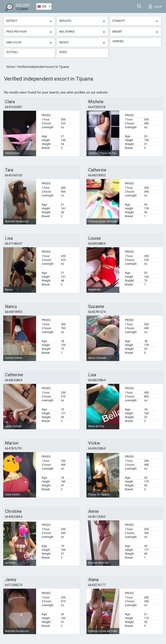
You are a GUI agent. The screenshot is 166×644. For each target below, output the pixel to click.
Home (11, 67)
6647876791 (14, 448)
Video (63, 52)
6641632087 (14, 107)
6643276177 (97, 585)
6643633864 (14, 380)
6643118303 (97, 517)
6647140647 (14, 244)
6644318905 (97, 175)
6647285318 (97, 107)
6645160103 (14, 175)
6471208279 (14, 585)
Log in (155, 6)
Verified (118, 41)
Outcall (12, 52)
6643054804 (97, 244)
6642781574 (97, 312)
